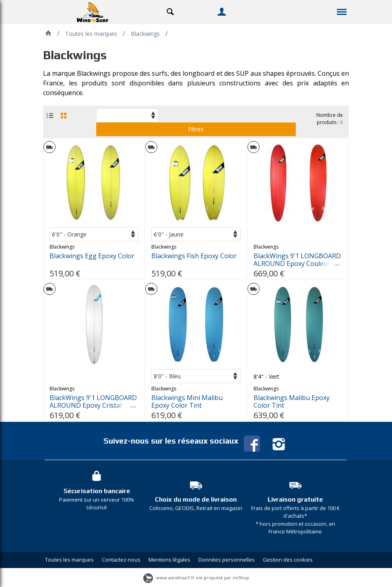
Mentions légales (169, 560)
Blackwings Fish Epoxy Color (194, 256)
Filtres (196, 129)
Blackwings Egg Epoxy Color (92, 256)
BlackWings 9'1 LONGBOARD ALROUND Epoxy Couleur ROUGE (297, 264)
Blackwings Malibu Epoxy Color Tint (292, 402)
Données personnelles (227, 560)
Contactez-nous (121, 560)
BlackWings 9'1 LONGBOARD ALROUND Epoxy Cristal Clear (93, 406)
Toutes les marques (69, 560)
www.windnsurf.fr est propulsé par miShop (196, 578)
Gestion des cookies (288, 560)
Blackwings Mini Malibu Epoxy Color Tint (187, 402)
